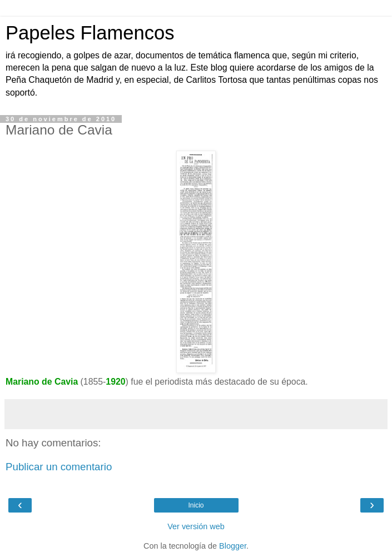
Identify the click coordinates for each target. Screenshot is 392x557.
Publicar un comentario (59, 467)
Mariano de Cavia (42, 382)
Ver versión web (196, 526)
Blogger (233, 546)
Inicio (196, 505)
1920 (115, 382)
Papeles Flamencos (90, 33)
